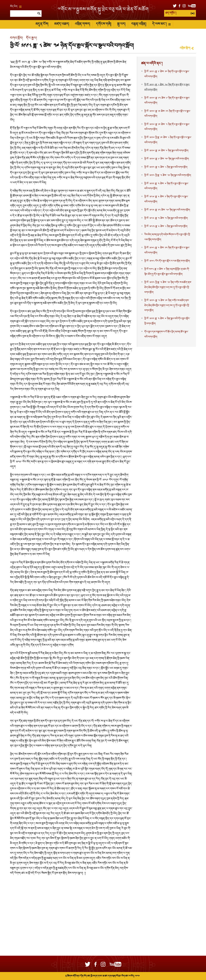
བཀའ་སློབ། (16, 38)
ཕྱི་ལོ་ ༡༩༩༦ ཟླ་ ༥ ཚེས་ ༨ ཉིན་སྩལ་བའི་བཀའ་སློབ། (166, 167)
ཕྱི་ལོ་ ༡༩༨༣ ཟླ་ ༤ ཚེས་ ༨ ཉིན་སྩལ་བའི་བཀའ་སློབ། (166, 227)
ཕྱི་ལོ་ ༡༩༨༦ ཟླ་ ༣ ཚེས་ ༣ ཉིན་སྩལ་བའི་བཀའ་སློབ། (166, 218)
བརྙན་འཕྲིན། (139, 24)
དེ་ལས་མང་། (161, 24)
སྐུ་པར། (121, 24)
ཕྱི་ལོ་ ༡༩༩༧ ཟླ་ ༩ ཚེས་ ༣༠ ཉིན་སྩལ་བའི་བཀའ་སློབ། (167, 159)
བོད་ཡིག (16, 7)
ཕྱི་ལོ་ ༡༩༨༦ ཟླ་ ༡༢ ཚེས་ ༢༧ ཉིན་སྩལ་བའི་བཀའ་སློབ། (167, 210)
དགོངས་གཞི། (104, 24)
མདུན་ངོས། (42, 24)
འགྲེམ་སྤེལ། (185, 48)
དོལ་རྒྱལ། (31, 38)
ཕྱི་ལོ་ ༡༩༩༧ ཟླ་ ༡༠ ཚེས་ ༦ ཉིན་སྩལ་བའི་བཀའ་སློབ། (166, 151)
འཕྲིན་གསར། (82, 24)
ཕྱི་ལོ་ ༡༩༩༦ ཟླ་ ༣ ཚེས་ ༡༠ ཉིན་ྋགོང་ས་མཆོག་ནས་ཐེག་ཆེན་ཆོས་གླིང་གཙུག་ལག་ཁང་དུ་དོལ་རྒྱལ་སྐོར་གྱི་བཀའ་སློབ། (167, 306)
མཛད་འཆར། (62, 24)
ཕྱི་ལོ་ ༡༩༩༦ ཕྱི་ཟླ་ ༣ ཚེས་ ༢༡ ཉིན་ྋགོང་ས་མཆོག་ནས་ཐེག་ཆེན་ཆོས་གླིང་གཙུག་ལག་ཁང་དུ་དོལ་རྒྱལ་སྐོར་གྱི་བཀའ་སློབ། (168, 288)
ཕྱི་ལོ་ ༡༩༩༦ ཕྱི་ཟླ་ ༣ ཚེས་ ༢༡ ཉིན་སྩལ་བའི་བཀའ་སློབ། (168, 176)
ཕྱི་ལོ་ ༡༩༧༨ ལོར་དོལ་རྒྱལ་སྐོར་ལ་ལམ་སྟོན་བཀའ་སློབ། (167, 261)
